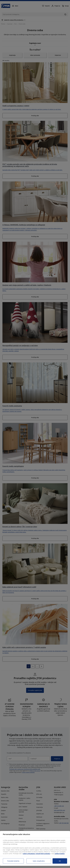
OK (60, 861)
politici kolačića (60, 854)
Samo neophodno (39, 861)
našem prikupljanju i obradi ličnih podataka (36, 854)
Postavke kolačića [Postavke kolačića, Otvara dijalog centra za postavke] (13, 861)
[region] (35, 848)
